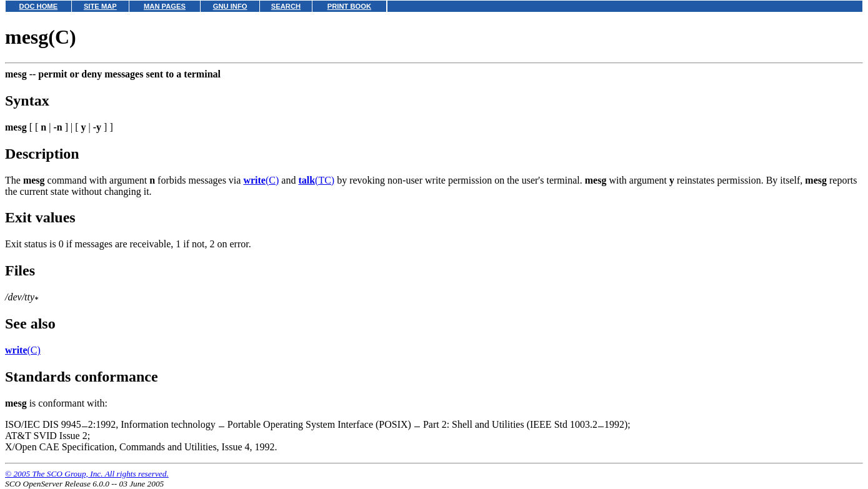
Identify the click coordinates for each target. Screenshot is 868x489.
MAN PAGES (165, 6)
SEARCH (286, 6)
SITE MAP (100, 6)
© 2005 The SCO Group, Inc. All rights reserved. (87, 474)
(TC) (316, 180)
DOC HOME (39, 6)
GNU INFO (230, 6)
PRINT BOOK (349, 6)
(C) (261, 180)
